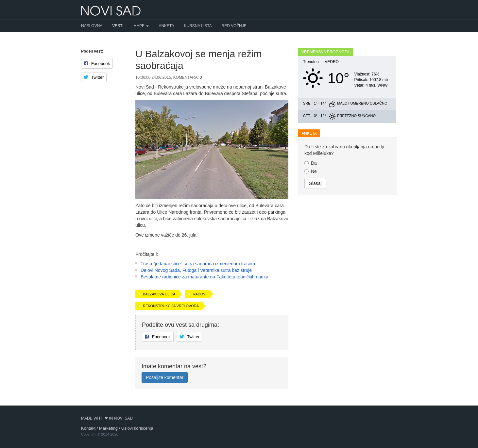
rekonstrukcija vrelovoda (171, 306)
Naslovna (92, 26)
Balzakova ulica (159, 294)
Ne (311, 171)
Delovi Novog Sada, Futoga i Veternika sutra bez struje (196, 270)
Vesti (118, 26)
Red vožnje (234, 26)
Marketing (108, 428)
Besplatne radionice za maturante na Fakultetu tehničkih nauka (205, 277)
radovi (199, 294)
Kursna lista (198, 26)
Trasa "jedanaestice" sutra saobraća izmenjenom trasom (198, 264)
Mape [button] (141, 26)
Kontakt (88, 428)
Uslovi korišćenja (137, 428)
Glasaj (315, 183)
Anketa (166, 26)
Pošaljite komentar (165, 377)
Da (311, 163)
